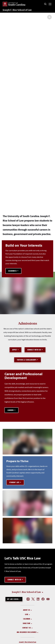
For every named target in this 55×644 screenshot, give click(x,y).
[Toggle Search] (45, 4)
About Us (27, 637)
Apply (14, 377)
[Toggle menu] (50, 4)
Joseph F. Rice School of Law (17, 10)
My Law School (13, 627)
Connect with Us (34, 377)
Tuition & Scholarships (27, 387)
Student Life (14, 510)
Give (27, 642)
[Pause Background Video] (49, 17)
